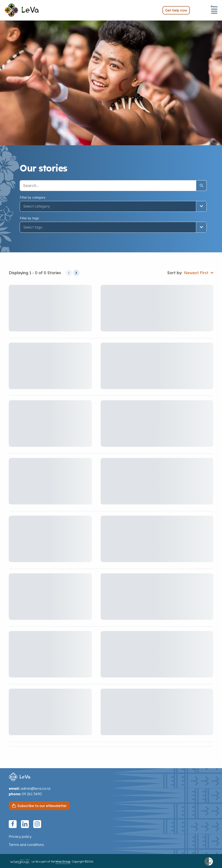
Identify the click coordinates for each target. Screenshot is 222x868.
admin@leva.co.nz (36, 788)
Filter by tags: (30, 218)
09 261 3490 (32, 794)
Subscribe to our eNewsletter (42, 806)
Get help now (176, 10)
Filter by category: (33, 198)
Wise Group (63, 862)
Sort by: (175, 273)
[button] (113, 227)
